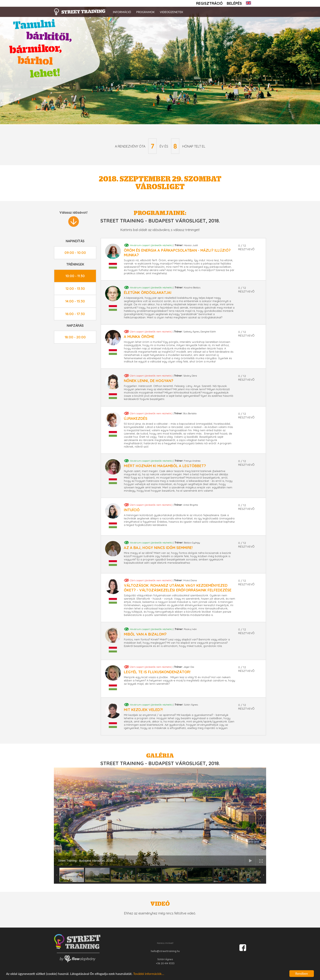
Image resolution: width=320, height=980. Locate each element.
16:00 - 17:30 (75, 314)
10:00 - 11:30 (75, 276)
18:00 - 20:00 (75, 337)
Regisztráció (209, 3)
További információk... (149, 974)
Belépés (234, 3)
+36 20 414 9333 (165, 963)
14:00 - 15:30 (75, 301)
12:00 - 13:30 (75, 289)
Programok (146, 12)
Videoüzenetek (171, 12)
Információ (122, 12)
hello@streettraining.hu (165, 951)
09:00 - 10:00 (75, 253)
